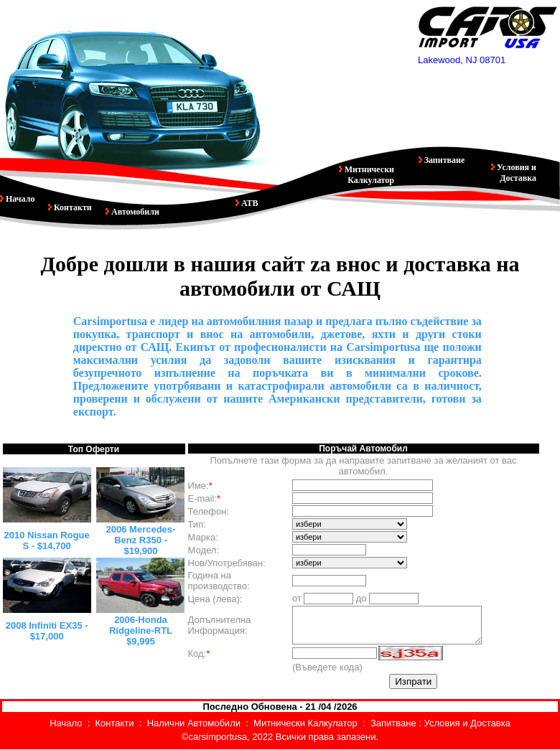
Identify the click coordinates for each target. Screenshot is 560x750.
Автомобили (132, 212)
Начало (19, 199)
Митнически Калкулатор (368, 175)
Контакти (72, 207)
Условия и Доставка (515, 173)
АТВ (249, 203)
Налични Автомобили (194, 723)
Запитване (444, 160)
